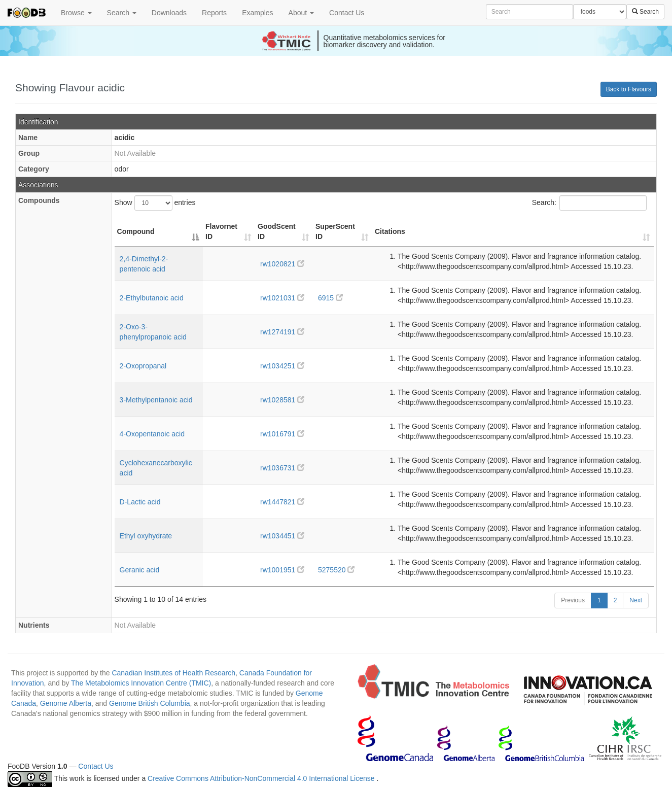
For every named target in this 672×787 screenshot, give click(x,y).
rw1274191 (282, 332)
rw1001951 (282, 570)
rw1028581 (282, 400)
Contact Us (347, 13)
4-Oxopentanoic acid (152, 434)
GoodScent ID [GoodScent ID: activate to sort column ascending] (277, 231)
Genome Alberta (66, 703)
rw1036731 (282, 468)
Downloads (169, 13)
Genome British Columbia (150, 703)
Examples (257, 13)
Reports (214, 13)
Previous (573, 600)
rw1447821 (282, 502)
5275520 (336, 570)
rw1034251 (282, 366)
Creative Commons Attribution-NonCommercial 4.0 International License (262, 779)
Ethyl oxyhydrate (146, 536)
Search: (589, 203)
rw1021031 (282, 298)
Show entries (155, 203)
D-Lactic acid (140, 502)
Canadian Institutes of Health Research (173, 673)
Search (122, 13)
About (301, 13)
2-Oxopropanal (143, 366)
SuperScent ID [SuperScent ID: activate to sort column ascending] (335, 231)
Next (636, 600)
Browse (76, 13)
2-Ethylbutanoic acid (152, 298)
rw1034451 (282, 536)
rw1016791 (282, 434)
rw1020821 (282, 264)
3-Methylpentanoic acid (156, 400)
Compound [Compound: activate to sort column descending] (136, 231)
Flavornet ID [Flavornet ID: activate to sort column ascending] (221, 231)
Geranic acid (140, 570)
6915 (330, 298)
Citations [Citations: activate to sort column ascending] (390, 231)
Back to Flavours (629, 89)
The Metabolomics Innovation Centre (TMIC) (141, 683)
